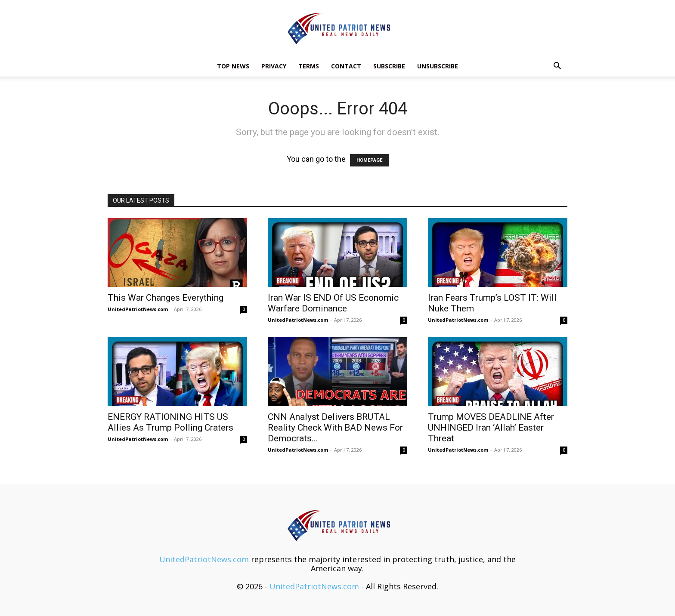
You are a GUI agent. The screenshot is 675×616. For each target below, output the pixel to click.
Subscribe (389, 66)
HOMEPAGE (369, 160)
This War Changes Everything (166, 298)
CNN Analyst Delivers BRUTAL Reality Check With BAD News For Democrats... (335, 428)
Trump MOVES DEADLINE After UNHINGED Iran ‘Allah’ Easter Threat (491, 428)
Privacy (274, 66)
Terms (309, 66)
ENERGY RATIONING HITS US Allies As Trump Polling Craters (170, 422)
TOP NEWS (233, 66)
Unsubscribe (438, 66)
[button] (557, 66)
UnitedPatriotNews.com (138, 309)
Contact (346, 66)
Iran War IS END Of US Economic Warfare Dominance (333, 303)
